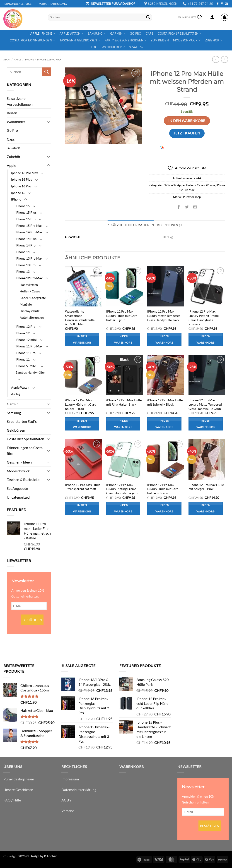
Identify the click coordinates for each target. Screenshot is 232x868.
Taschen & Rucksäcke (23, 479)
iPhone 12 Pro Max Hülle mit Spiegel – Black (165, 402)
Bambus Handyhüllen (30, 372)
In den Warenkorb (187, 121)
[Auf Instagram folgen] (222, 4)
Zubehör (214, 40)
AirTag (16, 394)
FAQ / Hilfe (12, 800)
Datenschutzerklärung (79, 790)
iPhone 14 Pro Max (29, 232)
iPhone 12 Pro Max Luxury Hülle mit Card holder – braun (163, 489)
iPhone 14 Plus (26, 239)
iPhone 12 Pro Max (49, 59)
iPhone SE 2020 (26, 366)
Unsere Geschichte (18, 790)
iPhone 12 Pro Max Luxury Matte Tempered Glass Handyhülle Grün (205, 404)
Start (7, 59)
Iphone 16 (18, 193)
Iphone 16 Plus (22, 179)
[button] (111, 4)
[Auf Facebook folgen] (218, 4)
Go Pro (136, 33)
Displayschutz (30, 311)
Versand (68, 811)
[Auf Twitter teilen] (187, 207)
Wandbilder (113, 47)
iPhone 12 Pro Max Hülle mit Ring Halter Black (124, 402)
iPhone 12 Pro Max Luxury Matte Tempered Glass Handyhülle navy (164, 316)
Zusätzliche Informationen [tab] (130, 225)
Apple (18, 59)
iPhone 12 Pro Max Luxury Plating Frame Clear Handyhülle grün (122, 489)
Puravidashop (192, 197)
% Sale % (136, 47)
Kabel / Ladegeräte (33, 298)
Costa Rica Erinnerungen (32, 40)
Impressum (70, 779)
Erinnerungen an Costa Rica (25, 451)
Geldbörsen (16, 430)
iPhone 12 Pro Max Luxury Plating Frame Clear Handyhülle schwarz (204, 318)
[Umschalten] (48, 122)
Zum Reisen (160, 40)
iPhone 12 (23, 333)
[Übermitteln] (148, 17)
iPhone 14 (23, 252)
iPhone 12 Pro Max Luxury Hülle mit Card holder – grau (81, 404)
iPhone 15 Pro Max (29, 226)
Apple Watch (71, 33)
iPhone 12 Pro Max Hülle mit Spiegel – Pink (206, 487)
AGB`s (66, 800)
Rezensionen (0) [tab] (170, 225)
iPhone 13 (23, 271)
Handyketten (29, 285)
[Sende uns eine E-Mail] (226, 4)
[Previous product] (224, 59)
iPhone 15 (23, 206)
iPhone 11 (23, 359)
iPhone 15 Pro (25, 219)
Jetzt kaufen (187, 133)
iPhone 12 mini (26, 340)
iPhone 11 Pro (25, 353)
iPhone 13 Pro (25, 265)
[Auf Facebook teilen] (179, 207)
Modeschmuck (187, 40)
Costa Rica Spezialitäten (180, 33)
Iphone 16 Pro (21, 186)
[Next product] (216, 59)
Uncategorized (18, 497)
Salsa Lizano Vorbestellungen (20, 101)
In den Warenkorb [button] (82, 339)
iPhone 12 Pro (25, 326)
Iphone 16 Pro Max (24, 173)
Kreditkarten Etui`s (22, 421)
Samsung (97, 33)
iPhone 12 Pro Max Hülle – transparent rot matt (83, 487)
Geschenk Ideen (19, 462)
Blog (93, 47)
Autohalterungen (32, 317)
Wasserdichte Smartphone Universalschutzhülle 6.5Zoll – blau (80, 318)
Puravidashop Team (19, 779)
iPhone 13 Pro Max (29, 258)
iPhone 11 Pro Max (29, 346)
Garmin (118, 33)
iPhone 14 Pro (25, 245)
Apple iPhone (43, 33)
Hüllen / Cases (30, 291)
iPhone (29, 59)
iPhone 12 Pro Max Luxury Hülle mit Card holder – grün (122, 316)
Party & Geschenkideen (125, 40)
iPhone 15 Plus (26, 212)
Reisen (12, 113)
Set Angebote (17, 488)
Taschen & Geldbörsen (80, 40)
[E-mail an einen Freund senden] (195, 207)
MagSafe (26, 304)
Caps (150, 33)
